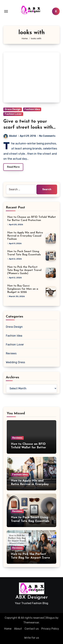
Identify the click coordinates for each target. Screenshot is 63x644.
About (18, 629)
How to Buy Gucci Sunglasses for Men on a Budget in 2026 (23, 289)
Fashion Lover (13, 114)
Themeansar (31, 622)
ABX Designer (32, 597)
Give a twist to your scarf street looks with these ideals (28, 128)
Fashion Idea (32, 109)
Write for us (32, 638)
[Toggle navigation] (6, 11)
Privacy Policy (50, 629)
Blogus (50, 618)
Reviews (11, 353)
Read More (13, 167)
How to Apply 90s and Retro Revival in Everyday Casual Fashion (25, 236)
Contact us (32, 629)
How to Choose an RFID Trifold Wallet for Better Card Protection (28, 448)
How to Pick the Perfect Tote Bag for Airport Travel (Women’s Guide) (24, 270)
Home (8, 629)
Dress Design (13, 109)
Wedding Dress (16, 362)
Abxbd (10, 136)
